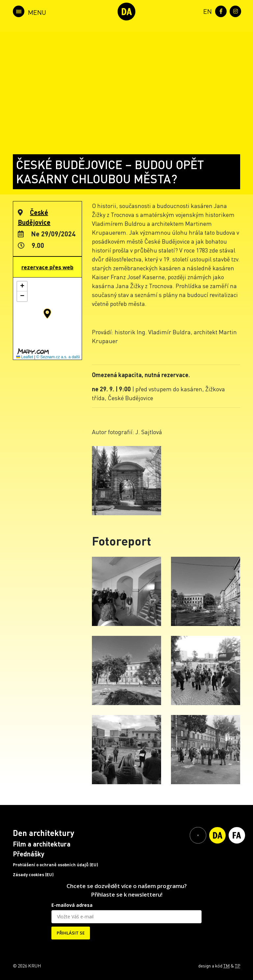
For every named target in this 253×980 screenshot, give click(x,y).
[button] (47, 313)
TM (226, 965)
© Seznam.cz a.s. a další (58, 357)
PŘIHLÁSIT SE (71, 933)
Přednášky (29, 854)
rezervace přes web (47, 267)
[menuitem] (206, 11)
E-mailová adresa (72, 905)
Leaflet (25, 357)
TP (238, 965)
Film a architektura (42, 844)
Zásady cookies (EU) (33, 875)
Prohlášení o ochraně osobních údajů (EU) (56, 865)
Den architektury (43, 833)
